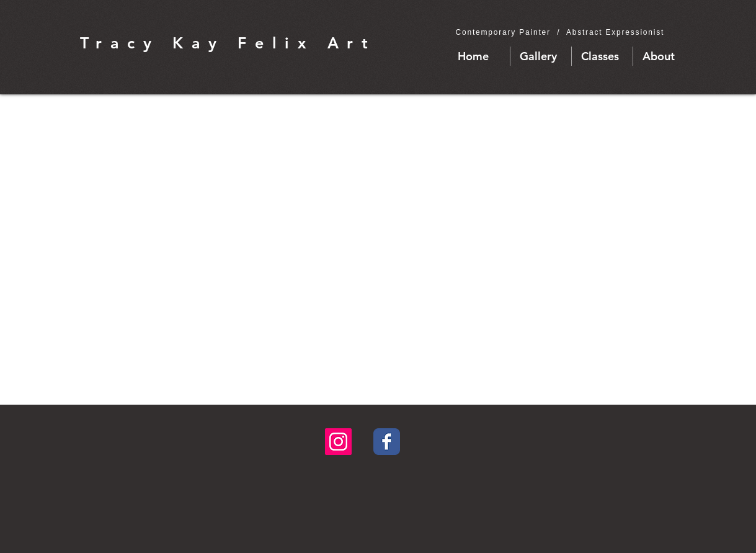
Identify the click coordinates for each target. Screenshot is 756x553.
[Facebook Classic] (387, 442)
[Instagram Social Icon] (338, 442)
